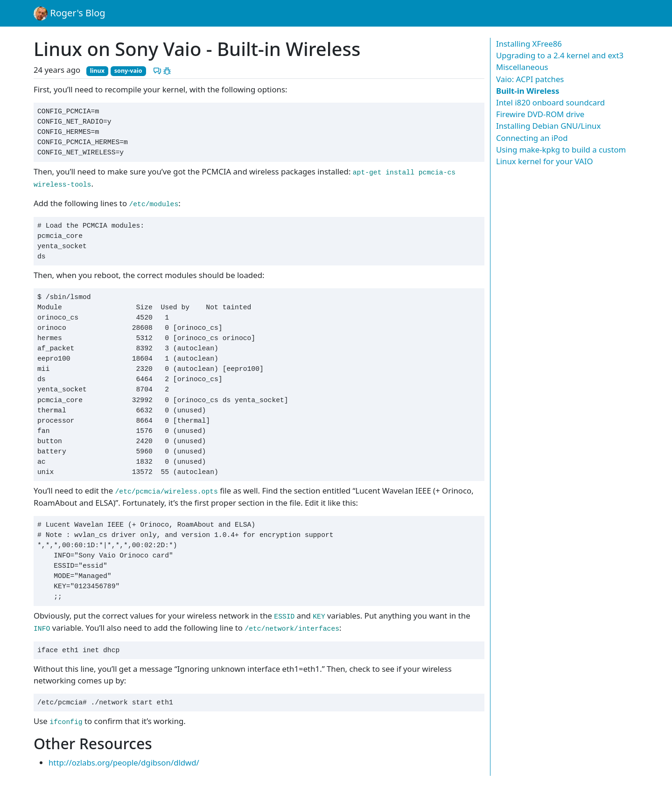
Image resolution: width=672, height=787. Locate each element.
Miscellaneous (522, 67)
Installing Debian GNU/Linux (548, 126)
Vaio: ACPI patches (530, 79)
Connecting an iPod (532, 138)
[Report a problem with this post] (167, 70)
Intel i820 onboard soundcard (550, 102)
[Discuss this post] (157, 70)
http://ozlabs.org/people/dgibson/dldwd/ (124, 763)
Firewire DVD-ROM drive (540, 114)
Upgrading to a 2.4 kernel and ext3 (560, 55)
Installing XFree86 (529, 44)
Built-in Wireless (528, 91)
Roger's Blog (70, 14)
